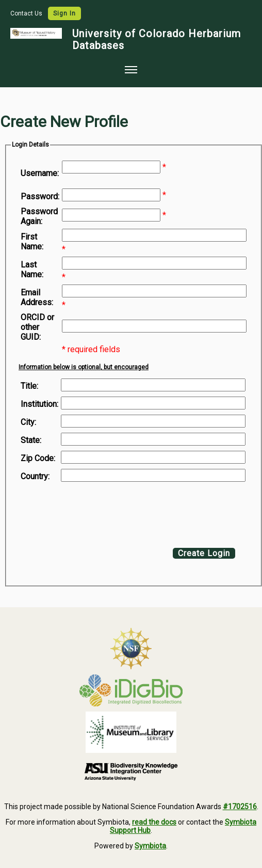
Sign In (64, 13)
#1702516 (240, 807)
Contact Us (27, 13)
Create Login (204, 553)
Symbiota (150, 846)
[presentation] (104, 512)
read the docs (154, 822)
